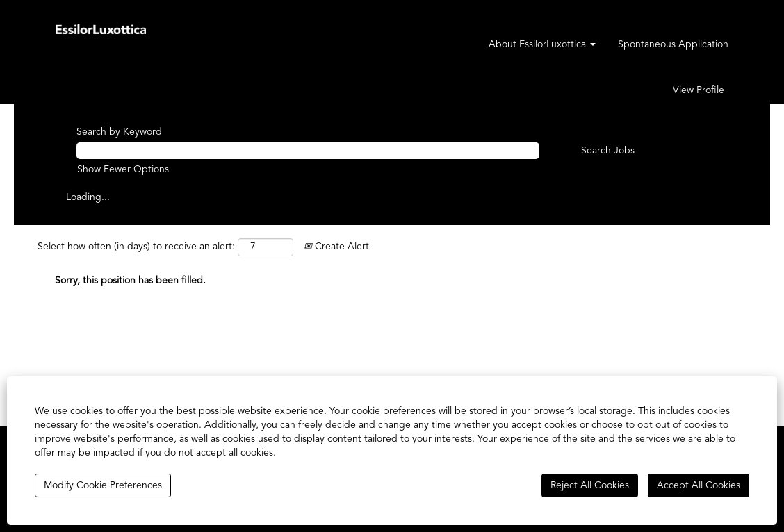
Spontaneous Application (673, 44)
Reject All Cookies (590, 485)
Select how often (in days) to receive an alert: (136, 247)
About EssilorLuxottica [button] (542, 44)
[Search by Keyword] (308, 151)
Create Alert (336, 247)
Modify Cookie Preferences (103, 485)
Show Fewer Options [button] (123, 169)
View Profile (699, 90)
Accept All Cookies (699, 485)
